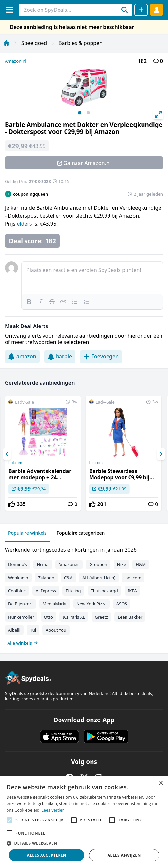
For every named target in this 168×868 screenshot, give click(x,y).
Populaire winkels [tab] (27, 533)
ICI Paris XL (74, 617)
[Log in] (157, 10)
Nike (122, 564)
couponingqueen (31, 194)
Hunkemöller (21, 617)
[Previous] (7, 454)
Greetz (101, 617)
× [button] (161, 783)
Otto (48, 617)
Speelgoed (34, 43)
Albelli (14, 630)
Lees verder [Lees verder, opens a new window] (53, 810)
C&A (68, 578)
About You (56, 630)
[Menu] (9, 10)
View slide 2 (88, 113)
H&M (141, 564)
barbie (60, 356)
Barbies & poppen (81, 43)
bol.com (15, 463)
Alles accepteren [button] (47, 855)
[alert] (84, 822)
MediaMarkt (55, 604)
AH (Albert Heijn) (99, 578)
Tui (33, 630)
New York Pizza (92, 604)
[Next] (161, 454)
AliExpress (46, 591)
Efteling (73, 591)
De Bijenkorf (20, 604)
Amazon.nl (16, 61)
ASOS (122, 604)
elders (25, 224)
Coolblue (17, 591)
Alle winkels (23, 643)
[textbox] (92, 278)
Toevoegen (101, 356)
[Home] (7, 43)
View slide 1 (80, 113)
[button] (84, 843)
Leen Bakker (130, 617)
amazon (22, 356)
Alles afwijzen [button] (124, 855)
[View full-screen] (158, 114)
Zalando (46, 578)
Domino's (17, 564)
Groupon (98, 564)
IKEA (132, 591)
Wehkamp (18, 578)
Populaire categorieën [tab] (81, 533)
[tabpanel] (84, 595)
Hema (42, 564)
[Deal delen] (141, 10)
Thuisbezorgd (104, 591)
